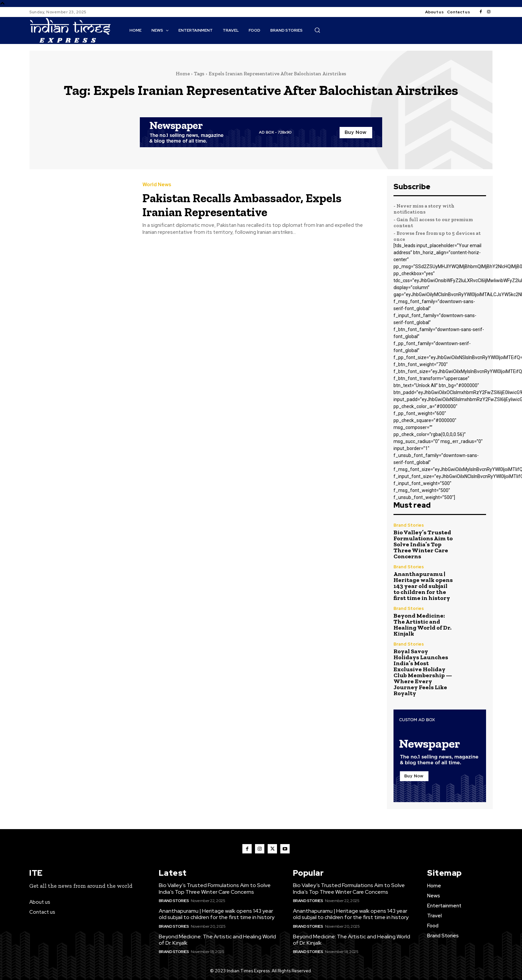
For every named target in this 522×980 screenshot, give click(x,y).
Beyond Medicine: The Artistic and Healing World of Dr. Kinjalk (422, 625)
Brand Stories (409, 525)
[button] (317, 30)
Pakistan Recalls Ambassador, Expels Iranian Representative (257, 204)
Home (183, 74)
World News (157, 185)
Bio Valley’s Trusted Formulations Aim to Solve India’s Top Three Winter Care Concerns (423, 544)
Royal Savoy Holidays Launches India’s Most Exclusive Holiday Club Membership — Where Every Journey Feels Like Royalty (423, 672)
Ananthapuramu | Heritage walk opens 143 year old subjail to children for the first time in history (423, 586)
